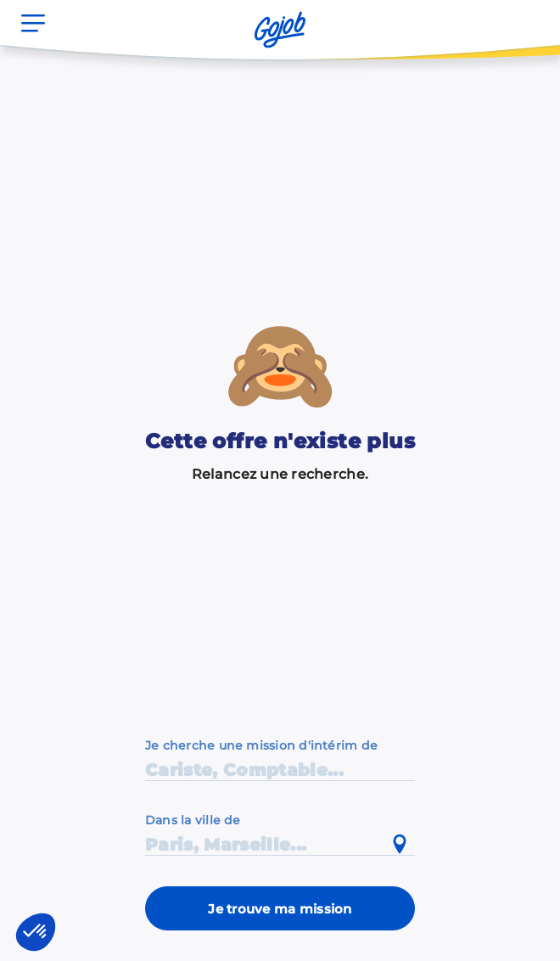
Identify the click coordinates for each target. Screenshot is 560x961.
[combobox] (280, 834)
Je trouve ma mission (280, 909)
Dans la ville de (193, 820)
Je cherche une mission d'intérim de (261, 745)
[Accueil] (280, 30)
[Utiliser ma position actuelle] (400, 845)
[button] (36, 932)
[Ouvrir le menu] (33, 23)
